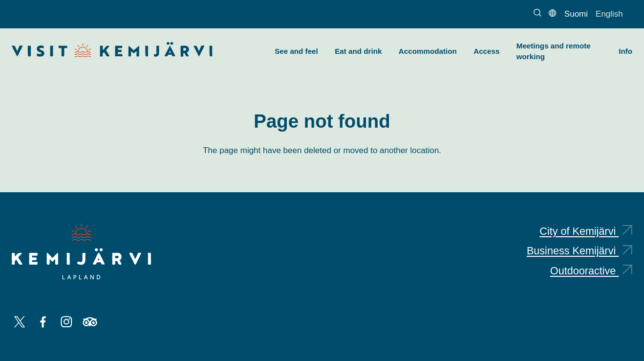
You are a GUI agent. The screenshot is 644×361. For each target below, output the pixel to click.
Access (486, 51)
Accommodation (428, 51)
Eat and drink (358, 51)
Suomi (576, 14)
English (609, 14)
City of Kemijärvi (586, 231)
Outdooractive (591, 271)
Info (625, 51)
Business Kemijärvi (580, 251)
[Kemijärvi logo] (81, 251)
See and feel (296, 51)
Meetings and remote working (554, 51)
